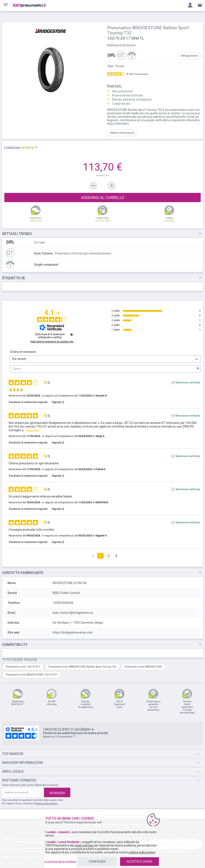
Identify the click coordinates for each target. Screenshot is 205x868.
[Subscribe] (57, 792)
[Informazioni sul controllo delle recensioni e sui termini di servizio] (72, 335)
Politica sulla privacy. (46, 804)
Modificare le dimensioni (121, 45)
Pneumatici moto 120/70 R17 (23, 667)
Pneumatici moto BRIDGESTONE (143, 667)
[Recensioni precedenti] (93, 555)
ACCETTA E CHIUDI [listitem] (139, 862)
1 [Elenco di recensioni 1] (100, 556)
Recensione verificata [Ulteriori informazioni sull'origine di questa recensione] (188, 383)
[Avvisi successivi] (116, 556)
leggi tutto (33, 430)
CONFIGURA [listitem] (97, 862)
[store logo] (29, 6)
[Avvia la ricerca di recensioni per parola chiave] (198, 369)
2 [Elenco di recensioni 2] (109, 556)
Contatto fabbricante (23, 573)
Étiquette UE (14, 278)
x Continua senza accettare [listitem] (60, 862)
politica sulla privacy (142, 852)
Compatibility (15, 645)
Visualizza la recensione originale (28, 402)
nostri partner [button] (84, 845)
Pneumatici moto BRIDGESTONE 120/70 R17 (32, 675)
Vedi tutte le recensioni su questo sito (52, 342)
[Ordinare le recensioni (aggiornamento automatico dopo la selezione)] (105, 359)
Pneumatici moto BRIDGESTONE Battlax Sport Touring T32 (82, 667)
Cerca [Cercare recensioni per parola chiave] (103, 369)
